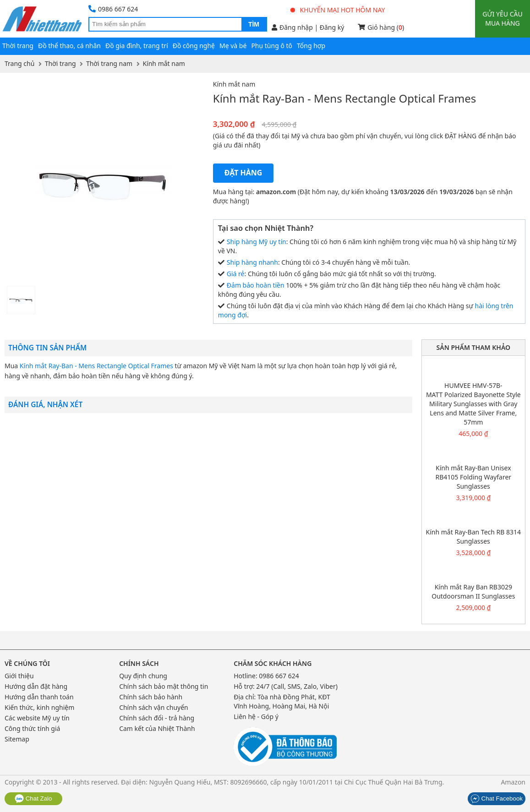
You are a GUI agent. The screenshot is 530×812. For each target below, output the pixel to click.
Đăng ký (332, 27)
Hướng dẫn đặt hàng (36, 686)
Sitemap (17, 739)
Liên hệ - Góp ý (256, 717)
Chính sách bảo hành (151, 697)
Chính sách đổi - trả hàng (157, 718)
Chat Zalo (33, 798)
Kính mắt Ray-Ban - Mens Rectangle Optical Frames (96, 366)
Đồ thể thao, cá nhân (69, 46)
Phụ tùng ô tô (272, 46)
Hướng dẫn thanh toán (39, 697)
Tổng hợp (311, 46)
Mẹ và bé (233, 46)
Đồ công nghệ (194, 46)
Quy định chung (143, 676)
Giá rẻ (236, 274)
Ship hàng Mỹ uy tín (257, 242)
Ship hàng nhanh (252, 262)
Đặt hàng (243, 173)
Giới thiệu (19, 676)
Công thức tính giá (32, 728)
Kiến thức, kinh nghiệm (39, 707)
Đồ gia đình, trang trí (137, 46)
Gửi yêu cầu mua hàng (502, 19)
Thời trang (18, 46)
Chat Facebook (497, 798)
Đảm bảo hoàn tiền (256, 285)
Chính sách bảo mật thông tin (164, 686)
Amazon (513, 782)
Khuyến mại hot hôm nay (338, 10)
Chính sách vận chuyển (154, 707)
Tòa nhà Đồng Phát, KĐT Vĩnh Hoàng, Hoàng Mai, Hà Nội (282, 701)
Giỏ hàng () (381, 27)
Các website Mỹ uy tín (37, 718)
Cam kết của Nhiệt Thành (157, 728)
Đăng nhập (292, 27)
